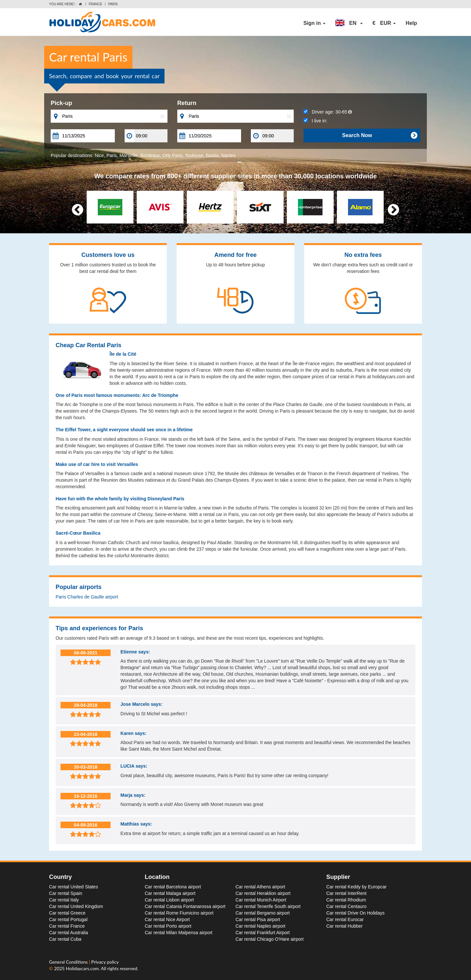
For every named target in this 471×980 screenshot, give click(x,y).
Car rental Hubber (345, 926)
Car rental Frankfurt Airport (263, 933)
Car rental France (67, 926)
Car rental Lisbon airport (169, 900)
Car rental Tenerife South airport (268, 906)
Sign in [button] (314, 23)
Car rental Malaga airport (170, 893)
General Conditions (69, 962)
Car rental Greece (67, 913)
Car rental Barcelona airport (173, 887)
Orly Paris (173, 155)
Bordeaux (150, 155)
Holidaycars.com (82, 968)
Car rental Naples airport (261, 926)
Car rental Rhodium (346, 900)
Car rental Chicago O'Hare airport (270, 939)
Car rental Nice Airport (167, 919)
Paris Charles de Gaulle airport (87, 597)
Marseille (129, 155)
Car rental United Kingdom (76, 906)
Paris (112, 155)
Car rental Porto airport (168, 926)
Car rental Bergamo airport (263, 913)
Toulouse (194, 155)
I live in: (315, 121)
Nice (99, 155)
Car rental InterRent (347, 893)
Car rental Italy (64, 900)
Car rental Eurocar (345, 919)
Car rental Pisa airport (258, 919)
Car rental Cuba (65, 939)
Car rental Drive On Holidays (356, 913)
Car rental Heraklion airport (263, 893)
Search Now (380, 135)
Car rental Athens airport (260, 887)
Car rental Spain (66, 893)
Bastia (212, 155)
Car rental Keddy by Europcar (357, 887)
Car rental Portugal (68, 919)
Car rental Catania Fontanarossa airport (185, 906)
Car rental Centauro (347, 906)
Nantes (228, 155)
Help (411, 23)
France (95, 4)
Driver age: (328, 112)
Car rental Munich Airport (261, 900)
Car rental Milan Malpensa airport (179, 933)
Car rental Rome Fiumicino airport (179, 913)
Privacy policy (105, 962)
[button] (349, 23)
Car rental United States (73, 887)
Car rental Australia (69, 933)
